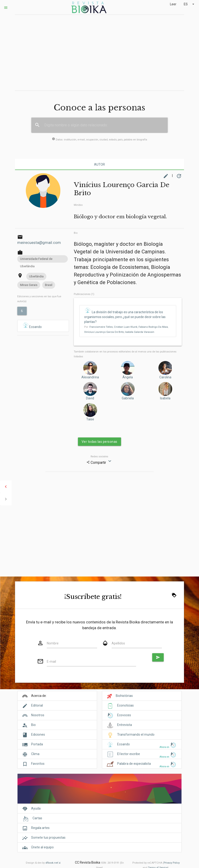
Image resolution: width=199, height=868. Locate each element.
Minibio (78, 205)
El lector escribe (129, 754)
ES (190, 4)
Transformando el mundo (136, 734)
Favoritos (38, 764)
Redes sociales (99, 457)
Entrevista (125, 725)
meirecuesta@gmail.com (39, 243)
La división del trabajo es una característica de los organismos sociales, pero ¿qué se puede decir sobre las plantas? (125, 317)
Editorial (37, 705)
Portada (37, 744)
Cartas (37, 818)
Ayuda (36, 808)
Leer (173, 4)
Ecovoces (124, 715)
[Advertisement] (99, 53)
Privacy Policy (172, 863)
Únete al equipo (42, 847)
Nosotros (38, 715)
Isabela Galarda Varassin (140, 332)
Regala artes (40, 828)
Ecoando (32, 326)
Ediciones (38, 734)
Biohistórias (124, 696)
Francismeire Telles (101, 327)
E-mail (51, 662)
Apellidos (118, 643)
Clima (35, 754)
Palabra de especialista (134, 764)
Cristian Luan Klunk (126, 327)
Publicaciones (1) (84, 294)
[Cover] (99, 791)
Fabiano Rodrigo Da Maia (153, 327)
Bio (76, 233)
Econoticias (125, 705)
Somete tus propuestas (48, 838)
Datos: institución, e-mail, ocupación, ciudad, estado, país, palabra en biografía (99, 140)
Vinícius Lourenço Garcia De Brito (104, 332)
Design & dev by (43, 863)
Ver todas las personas (99, 442)
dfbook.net (52, 863)
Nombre (53, 643)
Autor (99, 164)
